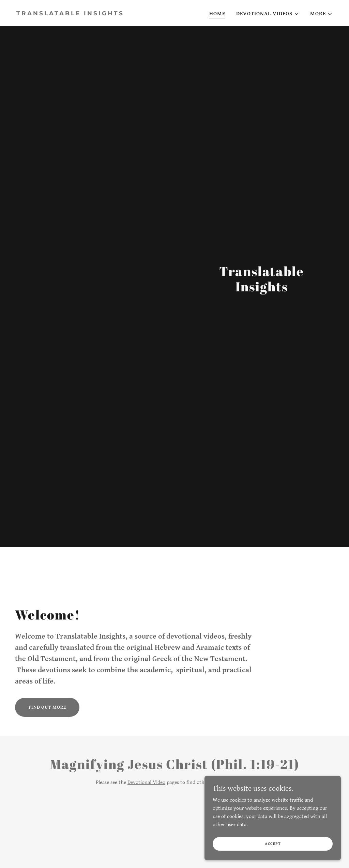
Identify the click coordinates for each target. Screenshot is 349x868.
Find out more (47, 707)
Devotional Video (146, 782)
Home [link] (217, 14)
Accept (273, 844)
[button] (268, 14)
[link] (93, 14)
